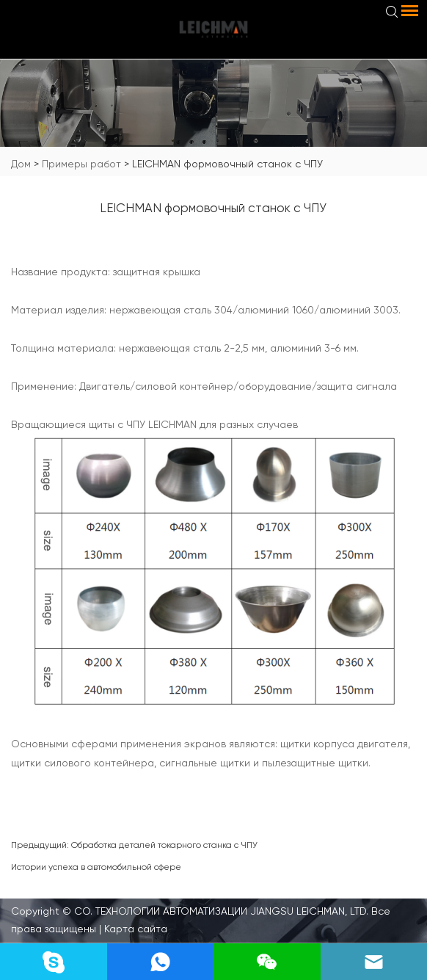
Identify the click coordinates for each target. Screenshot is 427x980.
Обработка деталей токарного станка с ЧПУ (164, 845)
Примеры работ (81, 164)
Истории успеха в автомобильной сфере (96, 867)
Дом (21, 164)
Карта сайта (134, 929)
